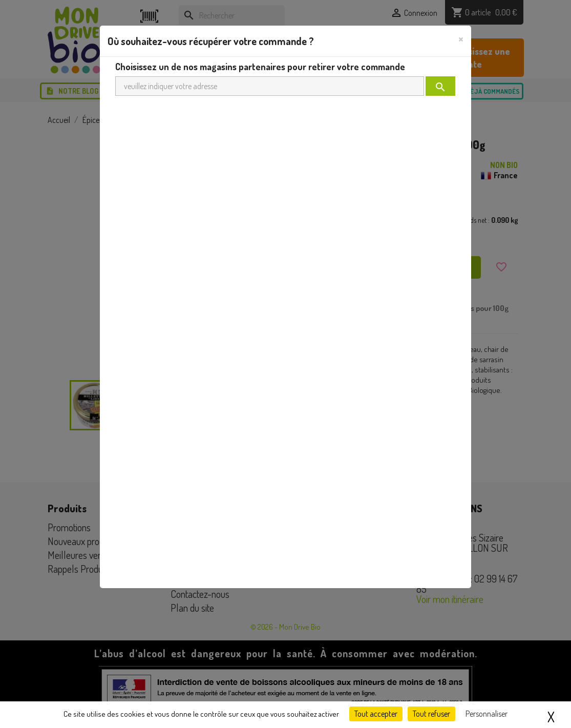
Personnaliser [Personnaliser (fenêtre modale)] (487, 714)
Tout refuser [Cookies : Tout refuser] (431, 714)
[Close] (461, 38)
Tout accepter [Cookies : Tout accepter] (376, 714)
